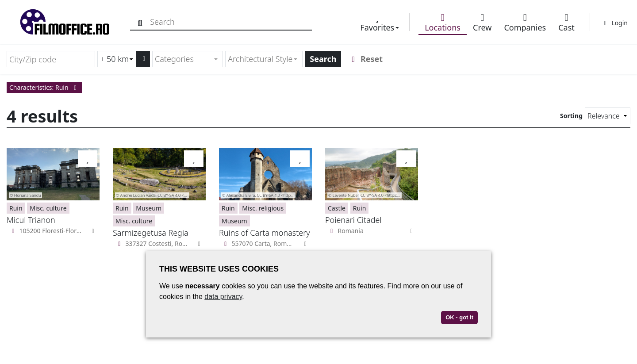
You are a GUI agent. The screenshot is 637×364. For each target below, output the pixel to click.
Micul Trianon (31, 220)
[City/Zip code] (51, 59)
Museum (149, 208)
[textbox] (184, 59)
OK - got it (459, 317)
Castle (337, 208)
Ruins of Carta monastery (265, 233)
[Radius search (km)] (117, 59)
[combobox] (188, 59)
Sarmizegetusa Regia (151, 233)
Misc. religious (263, 208)
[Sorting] (608, 116)
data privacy (223, 297)
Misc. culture (48, 208)
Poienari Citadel (353, 220)
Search (323, 59)
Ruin (16, 208)
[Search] (140, 22)
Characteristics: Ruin (44, 87)
